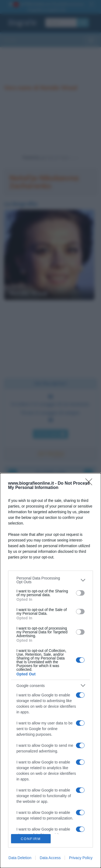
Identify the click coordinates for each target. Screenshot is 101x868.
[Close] (90, 484)
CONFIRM (31, 839)
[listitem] (50, 580)
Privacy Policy (81, 858)
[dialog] (50, 671)
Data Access (50, 858)
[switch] (80, 593)
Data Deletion (20, 858)
